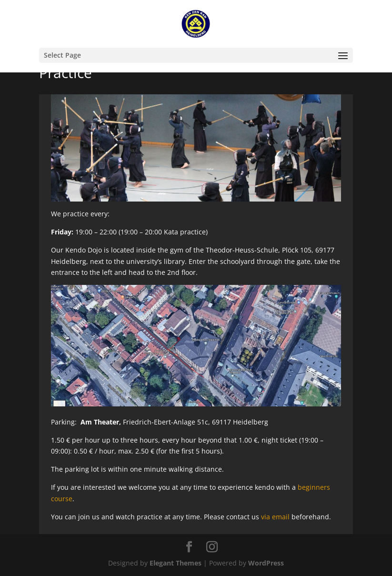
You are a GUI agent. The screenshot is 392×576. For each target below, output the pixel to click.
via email (275, 517)
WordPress (266, 563)
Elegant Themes (176, 563)
